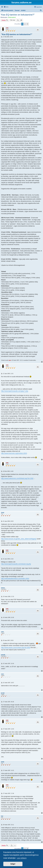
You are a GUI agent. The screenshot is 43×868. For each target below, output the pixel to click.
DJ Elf (3, 693)
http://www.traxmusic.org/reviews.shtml (14, 453)
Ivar (2, 816)
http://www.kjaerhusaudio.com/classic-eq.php (16, 564)
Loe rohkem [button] (22, 858)
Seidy (3, 513)
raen (7, 28)
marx (3, 632)
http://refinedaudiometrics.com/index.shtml (15, 578)
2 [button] (25, 24)
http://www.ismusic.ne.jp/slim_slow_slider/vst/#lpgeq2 (19, 539)
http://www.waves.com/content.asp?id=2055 (16, 648)
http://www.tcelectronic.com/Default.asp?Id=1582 (17, 478)
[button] (28, 24)
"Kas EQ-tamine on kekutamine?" (18, 15)
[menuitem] (6, 7)
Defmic (3, 588)
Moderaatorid (12, 17)
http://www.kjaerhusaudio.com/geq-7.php (15, 391)
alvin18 (3, 655)
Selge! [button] (13, 864)
